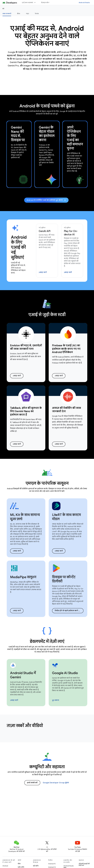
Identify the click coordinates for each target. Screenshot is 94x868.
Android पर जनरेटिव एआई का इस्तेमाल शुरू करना (46, 200)
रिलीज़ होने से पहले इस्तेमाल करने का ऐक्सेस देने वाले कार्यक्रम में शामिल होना (69, 611)
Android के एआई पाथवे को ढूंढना (47, 106)
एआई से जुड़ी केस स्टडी (47, 315)
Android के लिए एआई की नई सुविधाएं (19, 247)
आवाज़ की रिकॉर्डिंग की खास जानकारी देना (66, 410)
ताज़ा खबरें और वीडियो (25, 726)
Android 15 (52, 864)
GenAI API (45, 231)
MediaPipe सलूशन (23, 577)
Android (5, 866)
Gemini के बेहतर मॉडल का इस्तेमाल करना (47, 134)
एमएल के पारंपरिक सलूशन (47, 483)
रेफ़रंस (37, 14)
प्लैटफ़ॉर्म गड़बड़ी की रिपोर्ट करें (84, 865)
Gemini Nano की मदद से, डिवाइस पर (18, 134)
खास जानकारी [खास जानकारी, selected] (7, 14)
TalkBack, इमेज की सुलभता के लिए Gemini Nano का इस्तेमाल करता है (26, 411)
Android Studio (84, 3)
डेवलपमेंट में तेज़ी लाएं (47, 641)
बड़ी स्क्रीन (36, 866)
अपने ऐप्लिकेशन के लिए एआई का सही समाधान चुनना (75, 138)
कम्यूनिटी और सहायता (47, 767)
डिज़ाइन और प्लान (47, 3)
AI (3, 9)
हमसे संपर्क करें (32, 783)
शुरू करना (56, 700)
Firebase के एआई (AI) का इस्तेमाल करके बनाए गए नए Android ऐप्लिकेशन (66, 349)
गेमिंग (19, 864)
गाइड (28, 14)
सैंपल (19, 14)
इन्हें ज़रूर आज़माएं (27, 3)
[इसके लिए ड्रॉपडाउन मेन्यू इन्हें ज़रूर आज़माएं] (36, 3)
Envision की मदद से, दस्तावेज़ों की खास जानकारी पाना (26, 347)
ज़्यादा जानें (43, 272)
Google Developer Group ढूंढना (56, 783)
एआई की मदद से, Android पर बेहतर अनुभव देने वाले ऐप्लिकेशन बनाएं (47, 36)
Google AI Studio (65, 673)
